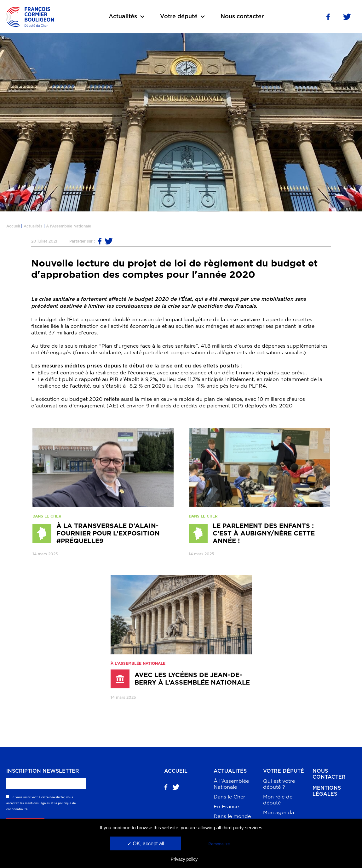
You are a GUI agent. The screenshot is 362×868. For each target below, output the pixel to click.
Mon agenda (279, 812)
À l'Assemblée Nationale (69, 226)
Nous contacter (242, 17)
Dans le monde (232, 816)
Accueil (13, 226)
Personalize (219, 844)
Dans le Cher (229, 797)
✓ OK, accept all (146, 844)
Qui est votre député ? (279, 784)
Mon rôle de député (278, 800)
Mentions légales (327, 791)
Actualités (33, 226)
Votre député (284, 771)
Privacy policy (184, 859)
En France (226, 806)
